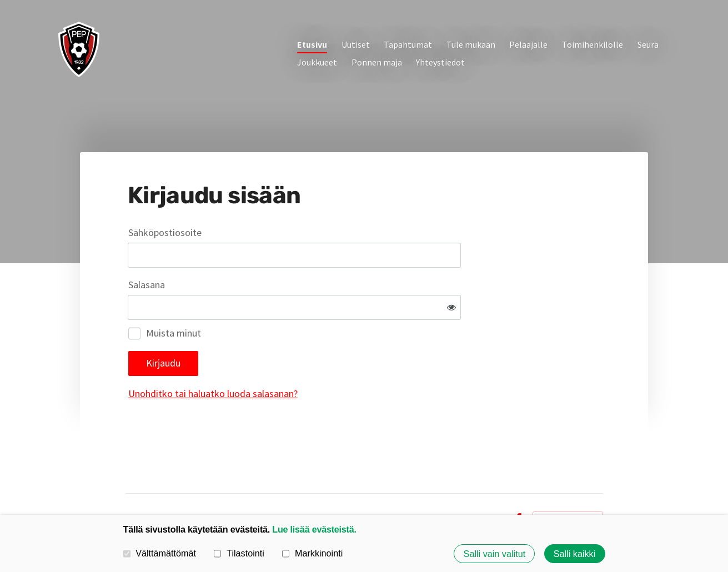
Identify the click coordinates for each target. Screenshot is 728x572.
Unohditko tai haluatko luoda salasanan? (333, 357)
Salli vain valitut (495, 554)
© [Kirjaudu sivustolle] (130, 483)
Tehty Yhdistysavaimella (568, 483)
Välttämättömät (160, 553)
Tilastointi (239, 553)
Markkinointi (312, 553)
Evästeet (487, 483)
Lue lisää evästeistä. (314, 529)
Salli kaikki (575, 554)
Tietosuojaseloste (428, 483)
